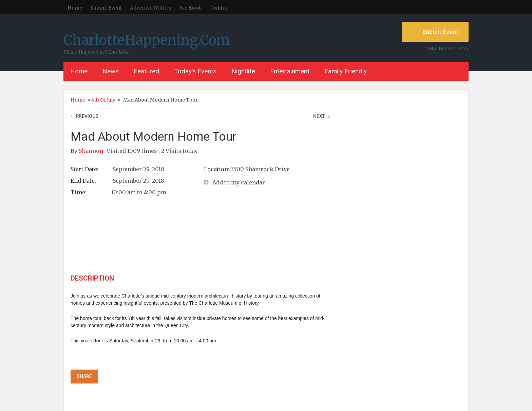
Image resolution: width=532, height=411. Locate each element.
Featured (146, 71)
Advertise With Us (150, 8)
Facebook (191, 8)
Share (84, 376)
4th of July (103, 100)
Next (319, 116)
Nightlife (243, 71)
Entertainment (290, 71)
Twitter (219, 8)
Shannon (92, 151)
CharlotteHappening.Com (147, 40)
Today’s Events (195, 71)
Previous (87, 116)
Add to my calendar (239, 182)
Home (75, 8)
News (111, 71)
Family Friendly (346, 71)
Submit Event (106, 8)
